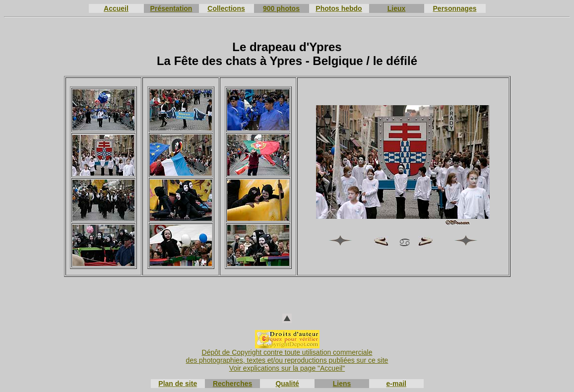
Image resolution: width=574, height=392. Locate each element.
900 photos (281, 8)
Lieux (397, 8)
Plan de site (178, 384)
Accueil (116, 8)
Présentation (171, 8)
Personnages (455, 8)
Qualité (287, 384)
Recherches (232, 384)
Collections (226, 8)
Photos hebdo (339, 8)
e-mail (396, 384)
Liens (342, 384)
